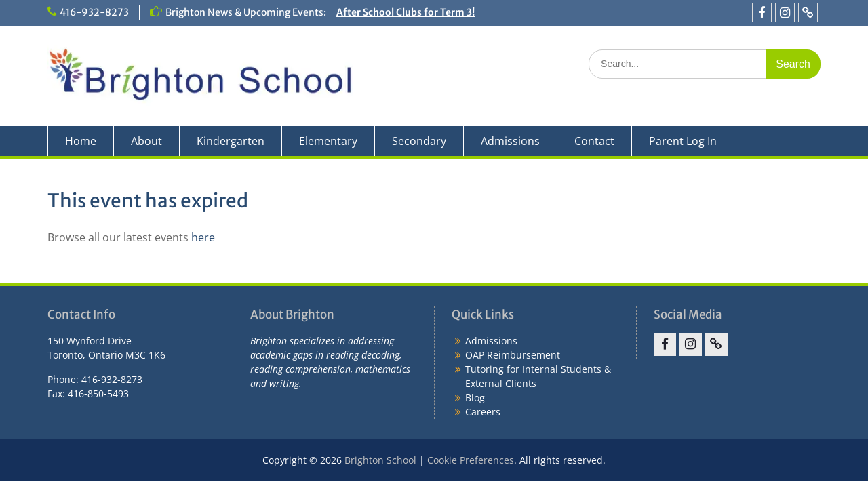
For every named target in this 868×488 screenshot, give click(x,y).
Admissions (510, 141)
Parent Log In (683, 141)
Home (81, 141)
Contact (594, 141)
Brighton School (380, 460)
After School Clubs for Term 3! (406, 12)
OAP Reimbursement (513, 355)
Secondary (419, 141)
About (146, 141)
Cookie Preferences (471, 460)
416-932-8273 (94, 12)
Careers (483, 412)
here (203, 237)
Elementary (328, 141)
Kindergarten (231, 141)
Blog (475, 398)
